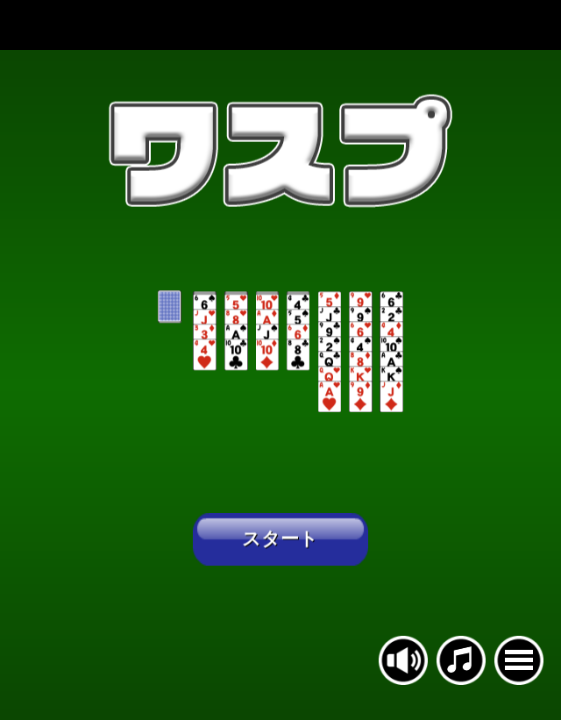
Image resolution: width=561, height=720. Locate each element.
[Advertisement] (280, 25)
